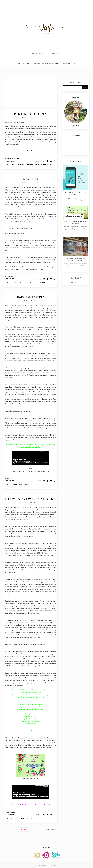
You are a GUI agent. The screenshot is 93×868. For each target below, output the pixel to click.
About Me (27, 63)
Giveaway (13, 165)
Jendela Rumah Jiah (69, 63)
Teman (49, 165)
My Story (24, 283)
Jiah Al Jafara (77, 126)
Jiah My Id (52, 865)
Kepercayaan (22, 165)
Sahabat (43, 165)
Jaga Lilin (30, 179)
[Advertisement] (30, 92)
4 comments (9, 815)
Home (19, 63)
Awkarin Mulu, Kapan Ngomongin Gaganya (76, 223)
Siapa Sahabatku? (30, 297)
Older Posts (50, 830)
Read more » (30, 151)
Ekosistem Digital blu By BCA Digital (76, 194)
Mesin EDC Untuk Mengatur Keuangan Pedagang (76, 260)
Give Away (13, 485)
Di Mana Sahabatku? (30, 114)
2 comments (9, 279)
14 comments (10, 161)
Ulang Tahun (40, 283)
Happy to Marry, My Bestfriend (30, 499)
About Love (14, 818)
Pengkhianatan (33, 165)
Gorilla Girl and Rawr (51, 63)
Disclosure (36, 63)
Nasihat (20, 485)
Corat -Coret (15, 283)
